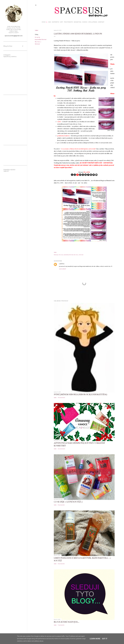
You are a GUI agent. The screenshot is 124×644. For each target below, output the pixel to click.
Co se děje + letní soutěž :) (68, 502)
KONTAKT (101, 22)
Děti (61, 22)
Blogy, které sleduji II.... (67, 622)
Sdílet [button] (37, 30)
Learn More (95, 639)
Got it (105, 639)
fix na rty (37, 37)
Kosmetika (77, 22)
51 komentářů (61, 505)
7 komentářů (61, 625)
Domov (84, 22)
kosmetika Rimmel (41, 40)
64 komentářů (61, 449)
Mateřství (55, 22)
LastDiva (62, 264)
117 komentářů (61, 398)
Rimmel (37, 44)
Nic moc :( (38, 42)
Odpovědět (63, 269)
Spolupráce (92, 22)
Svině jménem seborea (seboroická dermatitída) (80, 394)
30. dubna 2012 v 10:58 (71, 264)
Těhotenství (68, 22)
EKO (49, 22)
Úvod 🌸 (44, 22)
